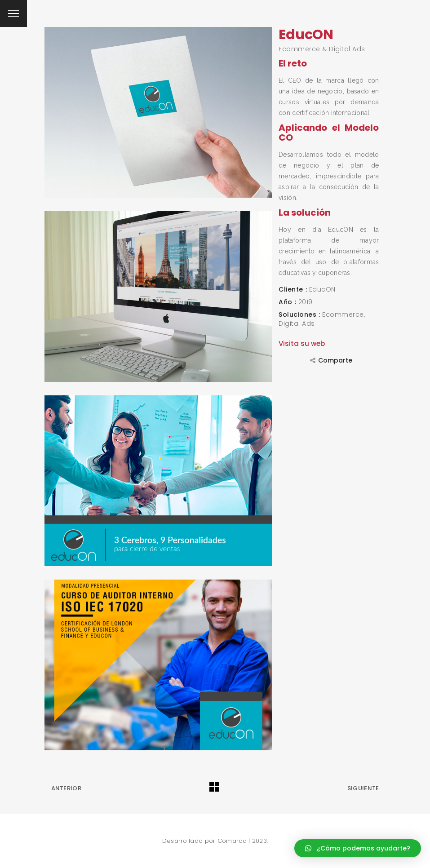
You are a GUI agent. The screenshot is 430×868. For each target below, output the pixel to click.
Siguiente (363, 788)
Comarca (232, 841)
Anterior (66, 788)
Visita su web (302, 343)
